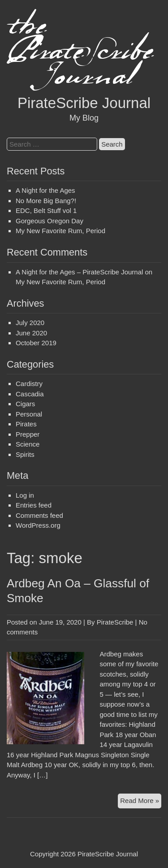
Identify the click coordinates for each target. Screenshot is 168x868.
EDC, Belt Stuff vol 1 (46, 210)
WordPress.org (38, 525)
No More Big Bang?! (46, 201)
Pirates (26, 424)
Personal (29, 414)
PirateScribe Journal (84, 103)
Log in (25, 495)
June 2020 (31, 333)
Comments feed (39, 515)
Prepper (28, 434)
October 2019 (36, 343)
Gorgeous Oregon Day (50, 221)
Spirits (25, 454)
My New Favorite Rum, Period (60, 231)
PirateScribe (115, 622)
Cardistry (29, 384)
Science (28, 444)
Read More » (141, 802)
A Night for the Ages (45, 190)
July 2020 (30, 323)
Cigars (25, 404)
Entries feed (34, 505)
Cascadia (30, 394)
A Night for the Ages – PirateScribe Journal (79, 272)
